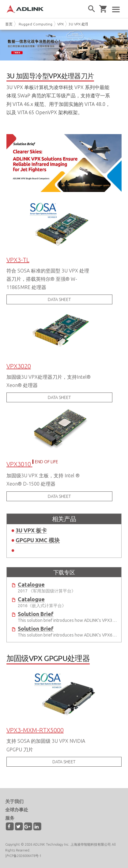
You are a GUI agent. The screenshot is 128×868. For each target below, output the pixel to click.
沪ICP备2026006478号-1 (23, 856)
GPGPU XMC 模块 (38, 540)
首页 (9, 24)
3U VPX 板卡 (31, 530)
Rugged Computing (36, 24)
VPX (60, 24)
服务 (10, 818)
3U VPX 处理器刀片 (84, 24)
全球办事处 (17, 810)
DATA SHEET (59, 299)
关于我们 (14, 801)
